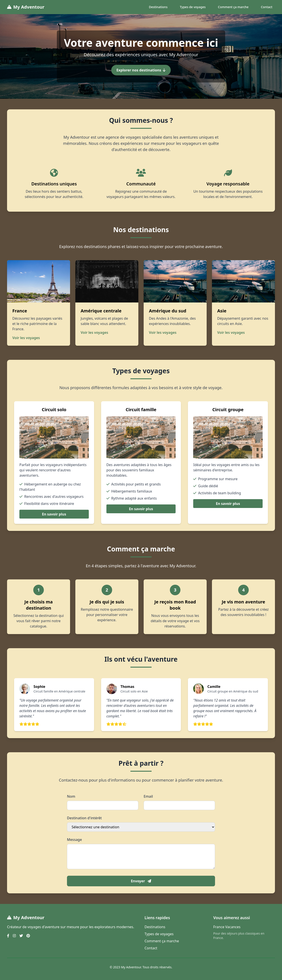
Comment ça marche (233, 7)
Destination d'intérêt (84, 818)
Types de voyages (193, 7)
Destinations (158, 7)
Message (74, 840)
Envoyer (141, 881)
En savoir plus (54, 514)
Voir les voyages (26, 338)
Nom (71, 796)
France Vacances (227, 927)
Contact (267, 7)
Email (148, 796)
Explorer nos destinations (141, 70)
